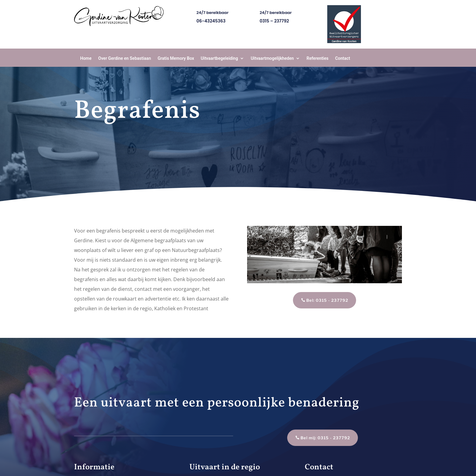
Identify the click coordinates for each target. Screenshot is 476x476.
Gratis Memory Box (176, 58)
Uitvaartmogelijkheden (272, 58)
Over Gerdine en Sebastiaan (125, 58)
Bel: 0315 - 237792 (327, 300)
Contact (343, 58)
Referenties (318, 58)
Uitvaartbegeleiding (219, 58)
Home (86, 58)
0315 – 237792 (274, 21)
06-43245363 (211, 21)
